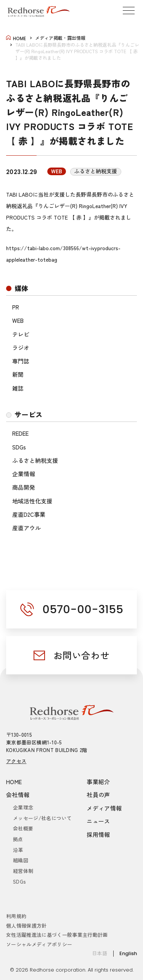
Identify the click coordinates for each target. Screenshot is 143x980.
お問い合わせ (82, 655)
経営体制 (23, 871)
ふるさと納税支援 (35, 460)
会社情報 (18, 795)
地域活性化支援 (32, 501)
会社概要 (23, 828)
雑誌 (18, 388)
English (128, 953)
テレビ (21, 334)
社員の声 (98, 795)
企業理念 (23, 807)
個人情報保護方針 (27, 925)
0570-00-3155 (83, 609)
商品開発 (24, 487)
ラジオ (21, 348)
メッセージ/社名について (42, 818)
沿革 (18, 850)
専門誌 (21, 361)
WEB (18, 320)
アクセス (16, 761)
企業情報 (24, 474)
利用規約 (16, 916)
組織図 (21, 860)
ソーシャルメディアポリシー (39, 944)
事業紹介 (98, 782)
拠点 (18, 839)
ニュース (98, 821)
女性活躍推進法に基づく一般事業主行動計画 (57, 935)
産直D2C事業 (29, 514)
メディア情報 (104, 808)
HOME (14, 782)
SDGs (19, 447)
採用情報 (98, 834)
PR (16, 307)
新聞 (18, 374)
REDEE (20, 433)
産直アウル (27, 528)
